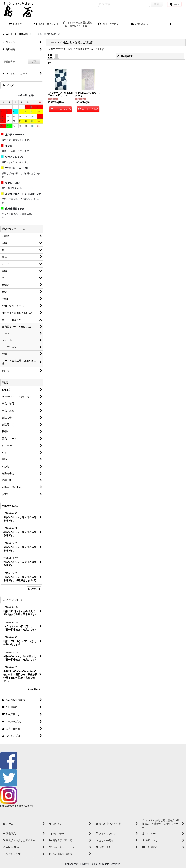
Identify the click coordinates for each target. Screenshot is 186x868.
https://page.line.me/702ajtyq (17, 806)
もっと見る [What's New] (34, 589)
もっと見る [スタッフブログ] (34, 689)
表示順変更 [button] (125, 56)
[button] (170, 24)
